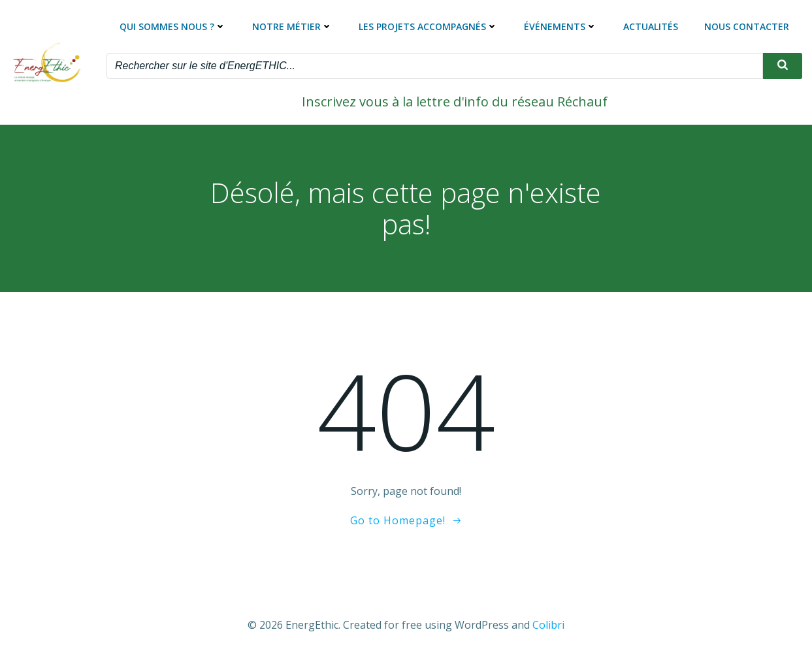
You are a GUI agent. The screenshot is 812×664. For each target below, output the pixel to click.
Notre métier (292, 26)
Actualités (651, 26)
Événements (560, 26)
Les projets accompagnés (428, 26)
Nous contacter (747, 26)
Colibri (548, 625)
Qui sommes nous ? (173, 26)
